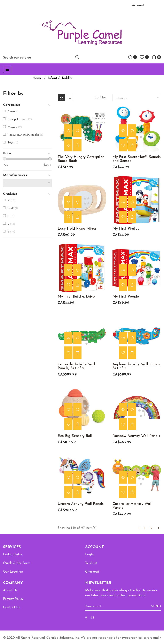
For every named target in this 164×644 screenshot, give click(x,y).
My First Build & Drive (76, 297)
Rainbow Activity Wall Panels (136, 436)
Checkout (92, 572)
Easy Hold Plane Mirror (77, 229)
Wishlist (91, 563)
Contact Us (12, 608)
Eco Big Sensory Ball (75, 436)
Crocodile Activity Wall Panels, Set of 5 (76, 366)
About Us (10, 590)
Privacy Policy (13, 599)
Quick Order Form (17, 563)
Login (89, 555)
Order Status (13, 555)
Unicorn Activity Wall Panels (81, 504)
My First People (126, 297)
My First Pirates (126, 229)
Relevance (137, 98)
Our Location (13, 572)
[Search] (41, 58)
